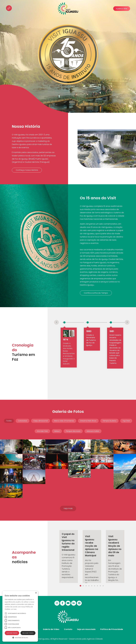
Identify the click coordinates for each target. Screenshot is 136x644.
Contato (68, 629)
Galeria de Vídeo (51, 629)
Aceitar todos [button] (12, 633)
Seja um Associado (86, 629)
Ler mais (14, 609)
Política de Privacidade (112, 629)
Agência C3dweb (95, 639)
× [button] (36, 593)
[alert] (20, 616)
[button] (122, 9)
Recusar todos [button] (28, 633)
